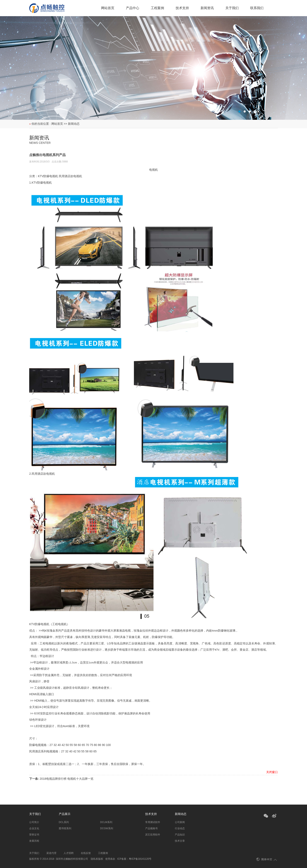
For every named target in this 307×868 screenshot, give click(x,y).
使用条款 (110, 859)
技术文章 (180, 841)
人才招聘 (69, 853)
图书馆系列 (65, 828)
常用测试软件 (153, 822)
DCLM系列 (106, 822)
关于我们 (232, 8)
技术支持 (182, 8)
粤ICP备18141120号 (140, 859)
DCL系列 (64, 822)
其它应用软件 (153, 835)
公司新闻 (180, 822)
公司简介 (34, 822)
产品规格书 (151, 828)
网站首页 (108, 8)
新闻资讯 (207, 8)
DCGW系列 (107, 828)
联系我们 (257, 8)
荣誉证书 (34, 835)
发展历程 (34, 841)
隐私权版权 (97, 859)
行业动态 (180, 828)
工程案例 (157, 8)
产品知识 (180, 835)
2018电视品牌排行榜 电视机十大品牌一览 (67, 779)
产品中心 (133, 8)
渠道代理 (51, 853)
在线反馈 (86, 853)
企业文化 (34, 828)
